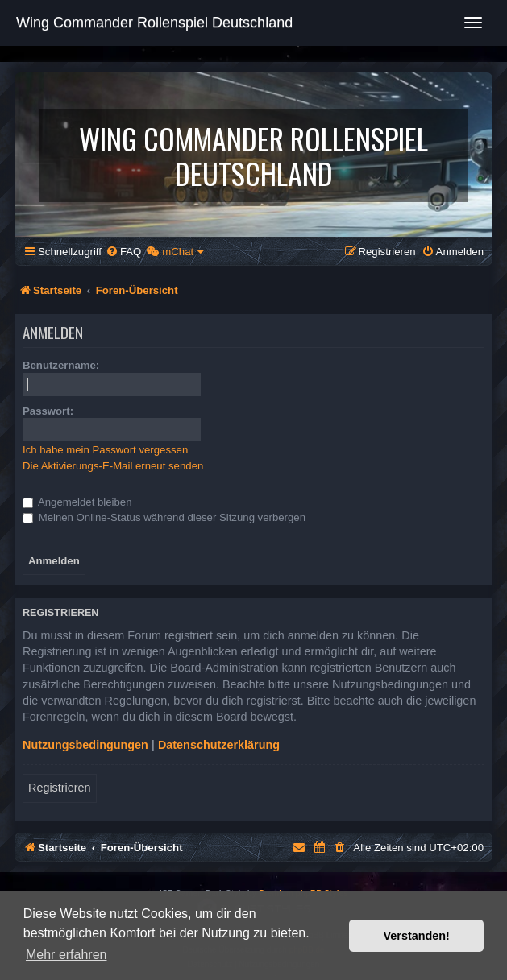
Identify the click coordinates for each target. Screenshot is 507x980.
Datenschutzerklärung (219, 745)
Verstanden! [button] (417, 936)
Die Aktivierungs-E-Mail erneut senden (113, 466)
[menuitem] (123, 252)
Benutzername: (61, 365)
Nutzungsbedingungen (85, 745)
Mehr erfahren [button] (66, 955)
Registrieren (60, 788)
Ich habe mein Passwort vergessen (105, 450)
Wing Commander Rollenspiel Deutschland (154, 23)
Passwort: (48, 411)
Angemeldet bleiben (77, 502)
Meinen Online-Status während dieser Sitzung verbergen (164, 517)
